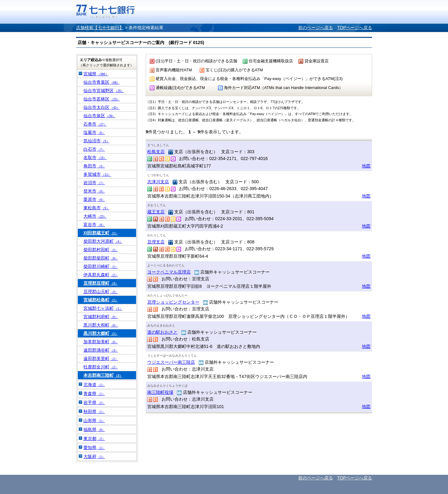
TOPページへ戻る (355, 28)
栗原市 (94, 199)
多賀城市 (97, 174)
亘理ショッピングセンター (173, 302)
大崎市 (95, 216)
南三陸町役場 (160, 392)
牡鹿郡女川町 (101, 367)
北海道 (94, 385)
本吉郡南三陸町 (103, 375)
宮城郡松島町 (101, 300)
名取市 (95, 158)
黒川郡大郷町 (101, 333)
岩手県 (94, 403)
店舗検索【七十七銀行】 (100, 28)
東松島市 (96, 208)
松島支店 (156, 152)
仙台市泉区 (99, 116)
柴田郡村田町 (101, 250)
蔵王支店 (156, 212)
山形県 (94, 421)
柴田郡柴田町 (101, 258)
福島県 (94, 429)
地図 (366, 166)
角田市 (94, 166)
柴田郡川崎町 (101, 266)
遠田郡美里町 (101, 358)
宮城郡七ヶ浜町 (103, 308)
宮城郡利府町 (101, 317)
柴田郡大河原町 (103, 241)
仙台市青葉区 (102, 82)
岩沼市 (94, 183)
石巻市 (95, 124)
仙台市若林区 (102, 99)
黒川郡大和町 (101, 325)
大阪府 (94, 456)
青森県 (94, 394)
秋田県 (94, 412)
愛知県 (94, 447)
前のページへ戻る (316, 28)
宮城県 (96, 74)
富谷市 (94, 225)
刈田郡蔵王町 (101, 233)
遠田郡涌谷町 (101, 350)
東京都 (94, 438)
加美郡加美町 (101, 342)
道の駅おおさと (162, 332)
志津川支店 (158, 182)
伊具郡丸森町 (101, 275)
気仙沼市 (96, 141)
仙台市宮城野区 (104, 91)
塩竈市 (94, 132)
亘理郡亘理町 (101, 283)
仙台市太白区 (102, 107)
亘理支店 (156, 242)
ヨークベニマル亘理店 (169, 272)
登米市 (94, 191)
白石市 (94, 149)
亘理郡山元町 (101, 292)
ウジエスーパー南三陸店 (171, 362)
